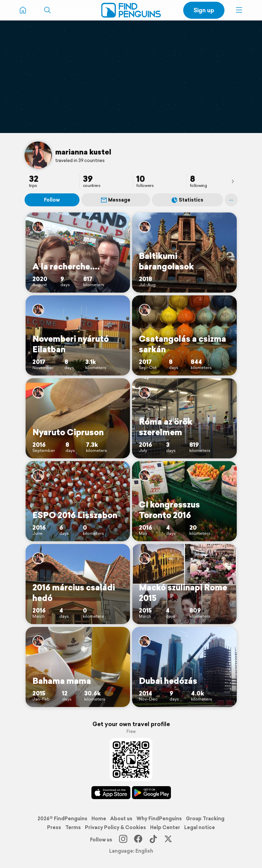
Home (99, 819)
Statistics (187, 200)
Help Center (165, 827)
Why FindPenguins (159, 819)
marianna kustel (83, 152)
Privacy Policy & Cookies (115, 827)
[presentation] (233, 181)
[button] (239, 10)
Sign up (204, 10)
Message (116, 200)
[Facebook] (138, 840)
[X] (168, 840)
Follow (52, 200)
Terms (73, 827)
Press (54, 827)
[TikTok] (153, 840)
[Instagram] (123, 840)
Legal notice (200, 827)
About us (121, 819)
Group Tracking (205, 819)
